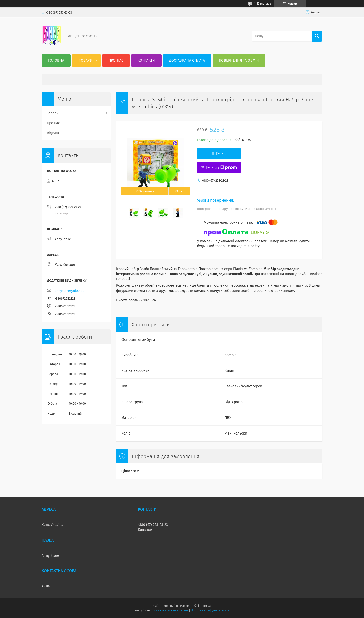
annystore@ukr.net (69, 291)
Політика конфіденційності (210, 610)
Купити (221, 153)
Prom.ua (205, 606)
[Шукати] (317, 36)
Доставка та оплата (187, 61)
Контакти (146, 61)
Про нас (116, 61)
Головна (56, 61)
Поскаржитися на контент (170, 610)
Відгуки (53, 133)
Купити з (221, 168)
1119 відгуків (263, 4)
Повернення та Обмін (239, 61)
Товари (86, 61)
